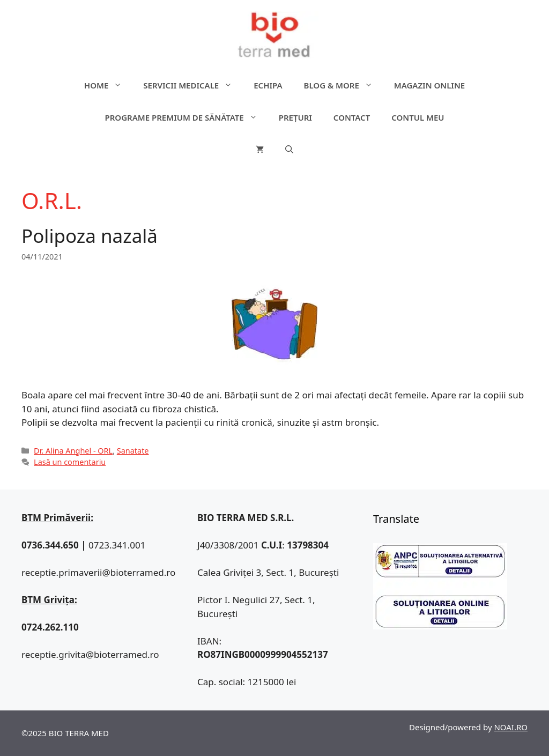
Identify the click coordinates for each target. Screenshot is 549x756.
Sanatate (133, 451)
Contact (352, 117)
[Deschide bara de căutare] (289, 150)
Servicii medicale (193, 85)
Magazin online (429, 85)
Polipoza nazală (90, 236)
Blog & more (344, 85)
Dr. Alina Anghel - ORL (73, 451)
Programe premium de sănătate (186, 117)
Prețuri (295, 117)
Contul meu (418, 117)
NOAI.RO (511, 727)
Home (108, 85)
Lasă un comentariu (70, 462)
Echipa (268, 85)
